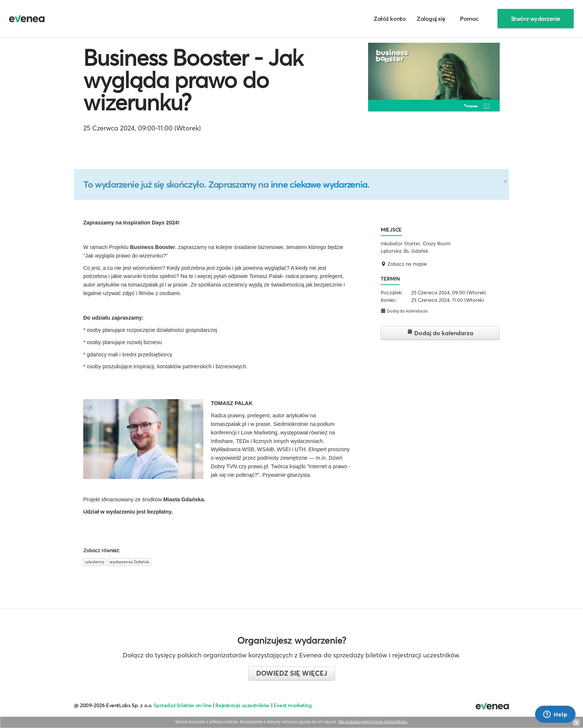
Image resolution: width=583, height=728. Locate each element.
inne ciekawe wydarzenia (319, 184)
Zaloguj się (431, 19)
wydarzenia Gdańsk (129, 562)
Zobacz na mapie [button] (404, 264)
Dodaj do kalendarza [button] (404, 311)
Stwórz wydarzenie (536, 19)
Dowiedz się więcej (292, 673)
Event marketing (293, 705)
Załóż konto (390, 19)
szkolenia (95, 562)
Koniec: (389, 300)
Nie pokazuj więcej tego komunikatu (373, 722)
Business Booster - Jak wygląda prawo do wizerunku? (193, 80)
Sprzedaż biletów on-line (182, 705)
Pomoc (469, 19)
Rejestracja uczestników (242, 705)
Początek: (392, 292)
